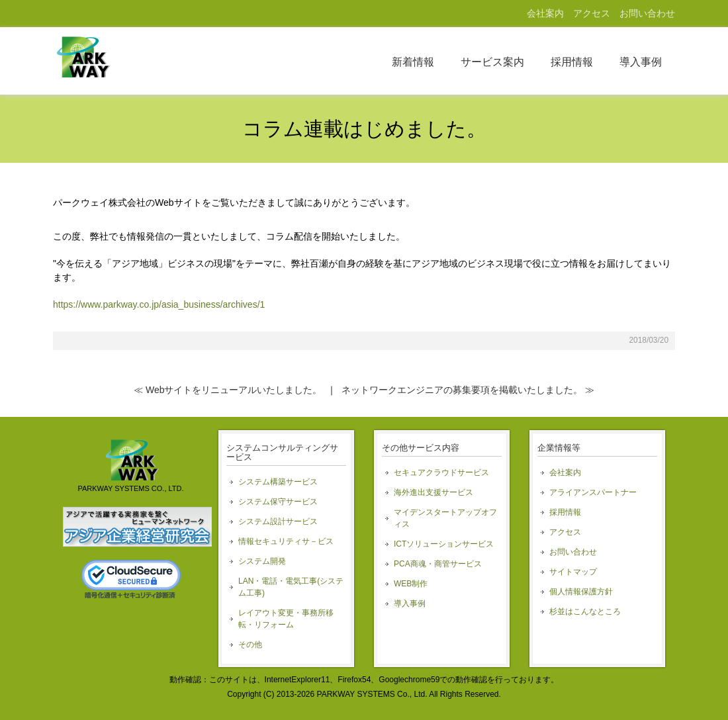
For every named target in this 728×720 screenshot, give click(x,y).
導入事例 (641, 62)
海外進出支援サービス (433, 492)
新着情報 (413, 62)
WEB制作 (411, 584)
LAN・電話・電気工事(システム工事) (291, 587)
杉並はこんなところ (585, 611)
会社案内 (545, 13)
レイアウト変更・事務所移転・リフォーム (286, 619)
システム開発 (262, 561)
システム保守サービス (278, 502)
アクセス (592, 13)
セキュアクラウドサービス (441, 472)
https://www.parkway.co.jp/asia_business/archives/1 (159, 304)
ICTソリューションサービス (444, 544)
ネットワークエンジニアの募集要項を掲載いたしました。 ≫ (468, 390)
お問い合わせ (647, 13)
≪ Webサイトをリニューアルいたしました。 (228, 390)
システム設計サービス (278, 521)
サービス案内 (492, 62)
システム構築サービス (278, 482)
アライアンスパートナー (593, 492)
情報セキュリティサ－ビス (286, 541)
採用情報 (572, 62)
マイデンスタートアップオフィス (445, 518)
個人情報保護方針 (581, 592)
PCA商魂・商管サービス (438, 564)
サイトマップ (573, 572)
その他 (250, 645)
